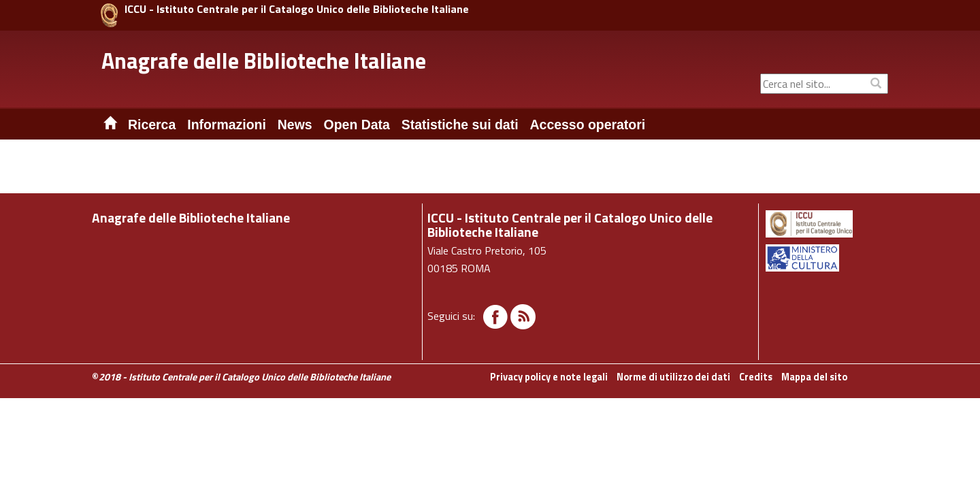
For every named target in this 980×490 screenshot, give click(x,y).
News (295, 125)
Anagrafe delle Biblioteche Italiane (264, 61)
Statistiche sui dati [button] (460, 125)
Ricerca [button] (152, 125)
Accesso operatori (588, 125)
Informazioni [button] (227, 125)
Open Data (357, 125)
